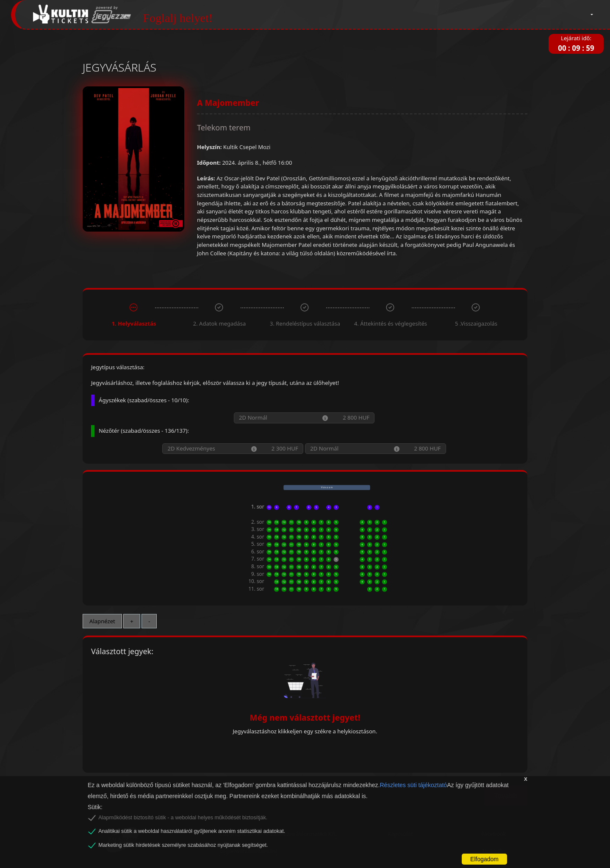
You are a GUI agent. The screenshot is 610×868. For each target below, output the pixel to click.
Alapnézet (102, 621)
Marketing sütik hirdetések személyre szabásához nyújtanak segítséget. (183, 845)
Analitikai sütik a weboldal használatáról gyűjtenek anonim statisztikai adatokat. (192, 831)
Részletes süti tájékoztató (413, 785)
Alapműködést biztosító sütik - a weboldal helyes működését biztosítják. (183, 818)
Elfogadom (484, 859)
